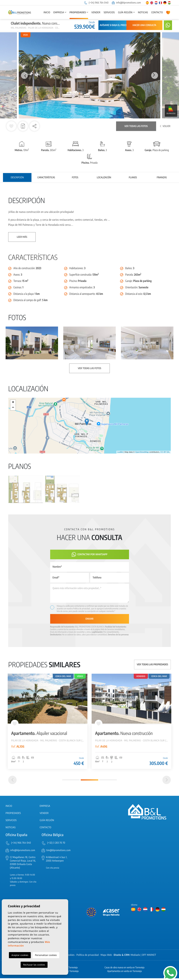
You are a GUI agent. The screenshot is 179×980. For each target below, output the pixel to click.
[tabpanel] (48, 721)
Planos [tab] (133, 177)
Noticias (143, 12)
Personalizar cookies (46, 955)
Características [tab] (46, 177)
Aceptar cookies (20, 955)
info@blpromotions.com (126, 3)
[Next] (167, 782)
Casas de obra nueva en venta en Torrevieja (124, 969)
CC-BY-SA (165, 452)
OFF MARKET (149, 957)
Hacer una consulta (144, 25)
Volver (165, 126)
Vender (96, 12)
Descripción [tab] (17, 177)
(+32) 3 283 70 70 (56, 845)
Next (155, 75)
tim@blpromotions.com (58, 852)
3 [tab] (108, 782)
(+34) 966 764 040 (96, 3)
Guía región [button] (125, 12)
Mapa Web (106, 957)
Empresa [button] (59, 12)
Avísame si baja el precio (114, 25)
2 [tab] (89, 782)
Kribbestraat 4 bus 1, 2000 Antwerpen (57, 861)
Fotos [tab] (75, 177)
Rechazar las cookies (34, 965)
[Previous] (12, 782)
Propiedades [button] (78, 12)
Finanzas (162, 177)
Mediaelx (135, 957)
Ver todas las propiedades (153, 665)
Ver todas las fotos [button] (89, 368)
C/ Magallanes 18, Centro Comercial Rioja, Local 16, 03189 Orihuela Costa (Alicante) (23, 864)
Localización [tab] (104, 177)
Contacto (157, 12)
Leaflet (120, 452)
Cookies (71, 957)
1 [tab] (71, 782)
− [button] (13, 408)
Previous (24, 75)
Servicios (109, 12)
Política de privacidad (82, 609)
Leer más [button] (22, 237)
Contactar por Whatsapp (90, 554)
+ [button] (13, 402)
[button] (34, 126)
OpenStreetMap (142, 452)
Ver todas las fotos (136, 126)
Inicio (47, 12)
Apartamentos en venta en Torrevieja (125, 973)
